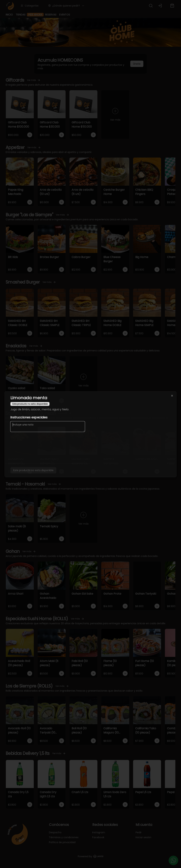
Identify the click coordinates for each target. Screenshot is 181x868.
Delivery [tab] (64, 418)
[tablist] (90, 418)
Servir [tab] (117, 418)
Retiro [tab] (90, 418)
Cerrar (90, 459)
